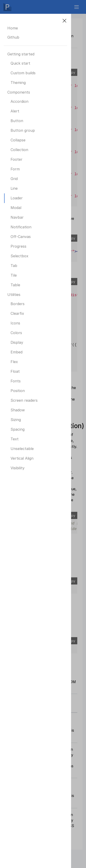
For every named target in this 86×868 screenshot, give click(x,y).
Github (13, 37)
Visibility (18, 468)
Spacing (18, 429)
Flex (14, 362)
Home (13, 28)
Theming (18, 83)
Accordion (19, 101)
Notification (21, 227)
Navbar (17, 217)
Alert (15, 111)
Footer (17, 159)
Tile (14, 275)
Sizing (16, 420)
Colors (16, 333)
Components (19, 92)
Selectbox (19, 256)
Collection (19, 150)
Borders (18, 304)
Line (14, 188)
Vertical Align (22, 458)
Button (17, 121)
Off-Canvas (21, 237)
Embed (17, 352)
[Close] (64, 20)
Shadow (18, 410)
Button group (23, 130)
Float (15, 371)
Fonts (16, 381)
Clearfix (17, 313)
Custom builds (23, 73)
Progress (18, 246)
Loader (17, 198)
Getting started (21, 54)
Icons (15, 323)
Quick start (20, 63)
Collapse (18, 140)
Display (17, 342)
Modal (16, 208)
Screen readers (24, 400)
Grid (14, 179)
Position (18, 391)
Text (15, 439)
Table (15, 285)
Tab (14, 266)
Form (15, 169)
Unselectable (22, 449)
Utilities (14, 295)
